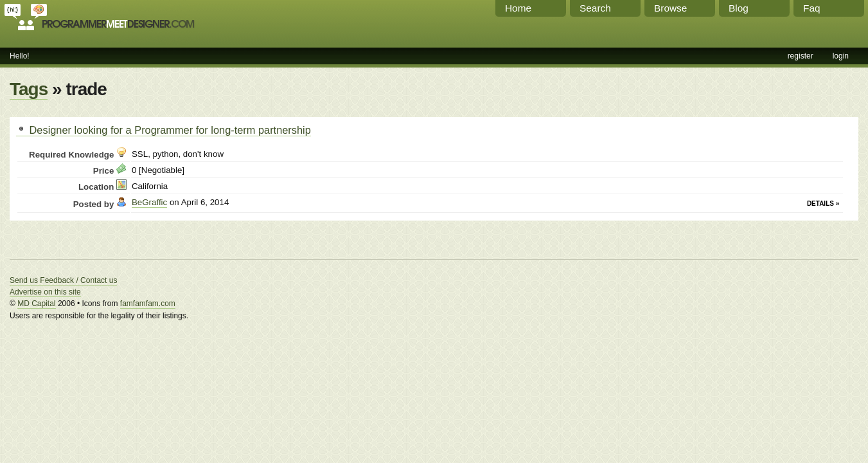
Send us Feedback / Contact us (63, 280)
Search (595, 8)
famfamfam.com (148, 304)
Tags (29, 89)
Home (518, 8)
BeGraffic (149, 202)
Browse (670, 8)
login (841, 56)
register (801, 56)
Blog (739, 8)
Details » (823, 204)
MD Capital (36, 304)
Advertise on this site (45, 292)
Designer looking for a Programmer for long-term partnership (164, 130)
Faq (812, 8)
